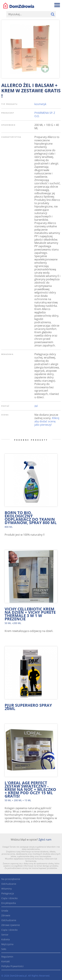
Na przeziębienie (11, 879)
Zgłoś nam (45, 840)
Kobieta (6, 939)
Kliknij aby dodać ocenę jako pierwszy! (47, 421)
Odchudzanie (9, 884)
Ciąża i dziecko (9, 898)
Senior (5, 935)
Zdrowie (6, 915)
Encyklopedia (9, 903)
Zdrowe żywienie (11, 925)
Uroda (5, 911)
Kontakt (6, 961)
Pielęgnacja (8, 893)
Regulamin (7, 957)
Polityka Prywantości (12, 966)
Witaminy (7, 889)
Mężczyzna (7, 944)
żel (36, 406)
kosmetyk (40, 104)
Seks (4, 949)
